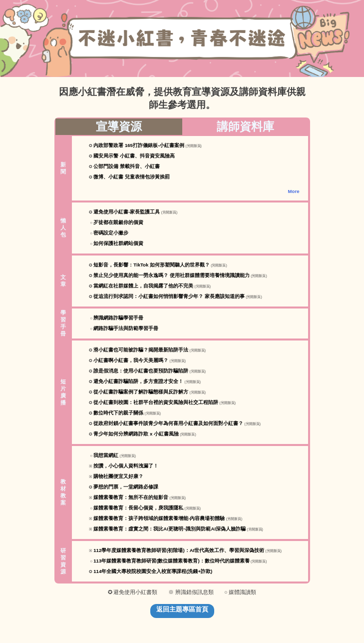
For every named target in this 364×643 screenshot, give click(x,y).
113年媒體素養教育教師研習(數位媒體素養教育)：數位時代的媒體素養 (171, 561)
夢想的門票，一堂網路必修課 (126, 487)
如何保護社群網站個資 (118, 243)
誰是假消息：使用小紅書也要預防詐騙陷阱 (141, 371)
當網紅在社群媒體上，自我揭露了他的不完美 (143, 286)
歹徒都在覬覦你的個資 (118, 222)
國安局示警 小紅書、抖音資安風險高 (134, 156)
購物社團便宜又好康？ (118, 476)
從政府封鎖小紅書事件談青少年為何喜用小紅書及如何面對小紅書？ (168, 423)
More (294, 191)
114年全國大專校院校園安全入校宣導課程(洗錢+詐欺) (153, 571)
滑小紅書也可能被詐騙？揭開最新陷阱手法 (141, 350)
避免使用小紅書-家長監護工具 (127, 212)
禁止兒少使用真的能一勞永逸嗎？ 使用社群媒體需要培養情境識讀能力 (172, 275)
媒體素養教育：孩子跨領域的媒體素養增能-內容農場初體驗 (159, 518)
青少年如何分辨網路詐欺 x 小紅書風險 (136, 434)
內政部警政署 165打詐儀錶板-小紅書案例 (139, 145)
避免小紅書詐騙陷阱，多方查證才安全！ (138, 381)
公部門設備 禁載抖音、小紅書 (127, 166)
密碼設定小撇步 (111, 233)
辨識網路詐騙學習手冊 (118, 318)
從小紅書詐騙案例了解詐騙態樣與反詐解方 (141, 392)
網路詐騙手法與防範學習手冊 (126, 328)
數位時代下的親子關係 (118, 413)
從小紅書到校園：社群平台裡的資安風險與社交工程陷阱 (156, 402)
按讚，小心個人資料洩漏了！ (126, 466)
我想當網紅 (106, 455)
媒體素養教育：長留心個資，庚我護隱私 (138, 508)
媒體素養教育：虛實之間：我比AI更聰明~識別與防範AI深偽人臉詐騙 (170, 529)
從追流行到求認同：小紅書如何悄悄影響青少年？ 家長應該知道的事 (169, 296)
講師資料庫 (245, 126)
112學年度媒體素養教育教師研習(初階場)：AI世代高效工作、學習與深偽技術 (179, 550)
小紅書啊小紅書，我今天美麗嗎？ (131, 360)
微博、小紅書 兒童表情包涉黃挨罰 (132, 177)
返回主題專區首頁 (182, 609)
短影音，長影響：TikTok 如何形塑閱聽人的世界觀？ (152, 265)
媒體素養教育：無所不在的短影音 (131, 497)
